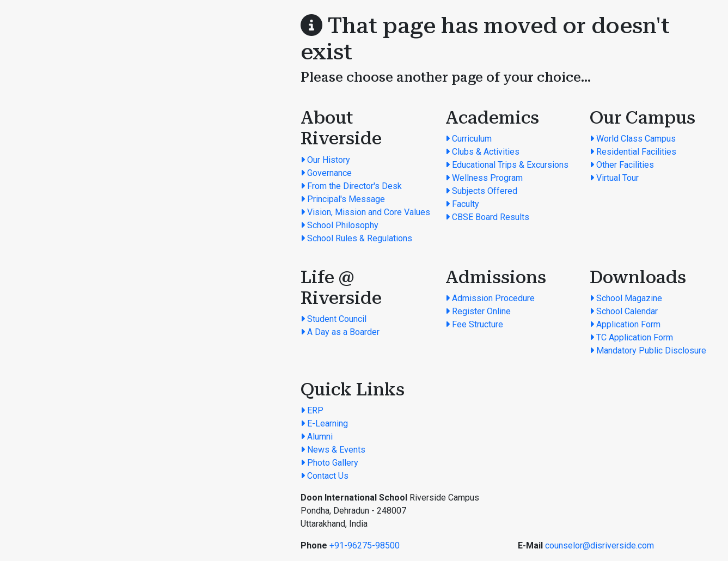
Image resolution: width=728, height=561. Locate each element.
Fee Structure (474, 324)
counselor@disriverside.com (599, 545)
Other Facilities (622, 165)
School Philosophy (339, 225)
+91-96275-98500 (365, 545)
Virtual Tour (614, 178)
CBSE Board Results (487, 217)
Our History (325, 160)
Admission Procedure (490, 298)
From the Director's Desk (351, 186)
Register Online (478, 311)
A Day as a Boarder (340, 332)
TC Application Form (631, 337)
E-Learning (324, 423)
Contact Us (325, 476)
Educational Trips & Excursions (507, 165)
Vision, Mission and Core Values (365, 212)
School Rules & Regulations (356, 238)
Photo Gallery (329, 463)
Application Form (625, 324)
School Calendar (624, 311)
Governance (326, 173)
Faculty (462, 204)
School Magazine (626, 298)
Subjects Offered (481, 191)
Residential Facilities (633, 152)
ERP (312, 410)
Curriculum (469, 139)
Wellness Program (484, 178)
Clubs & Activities (482, 152)
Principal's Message (343, 199)
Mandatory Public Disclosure (648, 350)
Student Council (334, 319)
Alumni (317, 437)
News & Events (333, 450)
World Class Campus (633, 139)
